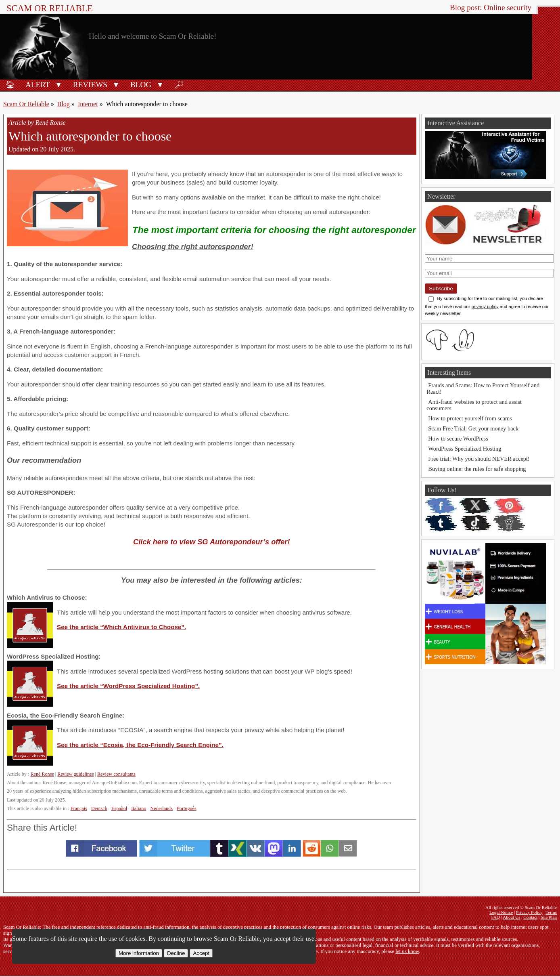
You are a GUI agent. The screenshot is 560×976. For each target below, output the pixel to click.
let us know (407, 951)
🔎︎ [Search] (179, 85)
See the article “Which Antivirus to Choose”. (121, 627)
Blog (141, 85)
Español (119, 808)
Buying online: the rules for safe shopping (477, 469)
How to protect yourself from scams (470, 418)
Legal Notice (501, 912)
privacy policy (485, 306)
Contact (530, 917)
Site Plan (549, 917)
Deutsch (99, 808)
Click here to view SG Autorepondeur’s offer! (211, 542)
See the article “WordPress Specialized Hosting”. (128, 686)
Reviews (90, 85)
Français (79, 808)
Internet (88, 104)
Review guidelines (75, 774)
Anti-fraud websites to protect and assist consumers (474, 405)
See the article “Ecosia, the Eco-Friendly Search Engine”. (140, 745)
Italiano (139, 808)
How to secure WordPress (458, 439)
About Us (511, 917)
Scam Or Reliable (50, 8)
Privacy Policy (529, 912)
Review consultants (116, 774)
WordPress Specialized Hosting (465, 449)
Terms (551, 912)
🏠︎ (10, 85)
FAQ (495, 917)
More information (139, 953)
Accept (201, 953)
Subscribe (441, 289)
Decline (176, 953)
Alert (38, 85)
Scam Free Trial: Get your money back (473, 428)
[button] (59, 84)
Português (187, 808)
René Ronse (42, 774)
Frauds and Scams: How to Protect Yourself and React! (483, 388)
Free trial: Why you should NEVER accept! (479, 459)
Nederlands (162, 808)
